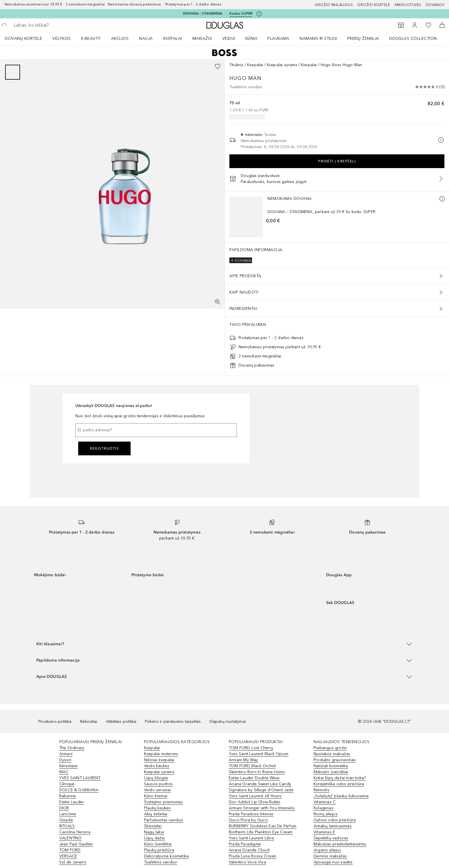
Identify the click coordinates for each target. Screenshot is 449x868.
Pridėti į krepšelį (337, 161)
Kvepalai (173, 39)
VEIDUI (229, 39)
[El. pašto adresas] (156, 430)
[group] (13, 107)
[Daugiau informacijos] (442, 199)
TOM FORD (70, 850)
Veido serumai (157, 790)
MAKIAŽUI (202, 39)
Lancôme (68, 814)
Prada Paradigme (245, 844)
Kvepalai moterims (161, 754)
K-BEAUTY (91, 39)
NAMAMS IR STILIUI (318, 39)
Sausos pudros (158, 784)
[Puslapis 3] (13, 107)
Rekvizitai (89, 722)
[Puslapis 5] (13, 141)
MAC (64, 772)
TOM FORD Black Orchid (252, 766)
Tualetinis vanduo (161, 862)
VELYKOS (62, 39)
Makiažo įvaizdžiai (331, 772)
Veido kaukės (157, 766)
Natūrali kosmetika (331, 766)
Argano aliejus (327, 850)
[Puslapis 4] (13, 124)
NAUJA (146, 39)
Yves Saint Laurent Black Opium (259, 754)
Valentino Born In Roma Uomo (257, 772)
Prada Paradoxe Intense (251, 814)
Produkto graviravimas (335, 760)
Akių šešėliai (156, 814)
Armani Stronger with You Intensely (262, 808)
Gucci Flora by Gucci (248, 820)
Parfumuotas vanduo (164, 820)
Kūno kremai (156, 796)
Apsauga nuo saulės (333, 862)
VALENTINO (71, 838)
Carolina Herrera (75, 832)
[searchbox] (56, 25)
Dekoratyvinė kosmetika (166, 856)
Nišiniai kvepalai (159, 760)
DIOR (64, 808)
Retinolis (321, 790)
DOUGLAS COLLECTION (413, 39)
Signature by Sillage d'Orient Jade (261, 790)
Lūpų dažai (154, 838)
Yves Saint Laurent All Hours (255, 796)
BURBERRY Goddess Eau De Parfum (263, 826)
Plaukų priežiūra (159, 850)
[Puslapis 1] (13, 72)
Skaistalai (153, 826)
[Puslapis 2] (13, 89)
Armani (66, 754)
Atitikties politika (121, 722)
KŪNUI (251, 39)
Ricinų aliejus (326, 814)
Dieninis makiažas (330, 856)
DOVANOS (435, 5)
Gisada (66, 820)
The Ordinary (72, 748)
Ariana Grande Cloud (249, 850)
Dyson (65, 760)
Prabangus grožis (330, 748)
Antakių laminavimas (333, 826)
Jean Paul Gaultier (76, 844)
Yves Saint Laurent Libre (251, 838)
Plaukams (278, 39)
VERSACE (68, 856)
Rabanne (68, 796)
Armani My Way (244, 760)
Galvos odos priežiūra (335, 820)
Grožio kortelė (374, 5)
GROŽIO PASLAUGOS (334, 5)
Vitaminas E (324, 832)
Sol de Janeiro (73, 862)
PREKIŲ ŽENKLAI (363, 39)
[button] (224, 644)
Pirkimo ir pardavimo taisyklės (173, 722)
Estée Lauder (72, 802)
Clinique (67, 784)
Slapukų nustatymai (228, 722)
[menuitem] (27, 38)
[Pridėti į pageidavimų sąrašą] (218, 66)
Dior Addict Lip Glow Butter (255, 802)
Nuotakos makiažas (332, 754)
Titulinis (236, 65)
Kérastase (69, 766)
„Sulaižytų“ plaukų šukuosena (341, 796)
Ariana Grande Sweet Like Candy (260, 784)
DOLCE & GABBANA (79, 790)
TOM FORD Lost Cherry (251, 748)
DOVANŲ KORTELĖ (23, 39)
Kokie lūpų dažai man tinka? (340, 778)
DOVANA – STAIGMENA (203, 13)
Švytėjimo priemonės (164, 802)
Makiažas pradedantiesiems (340, 844)
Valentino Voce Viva (247, 862)
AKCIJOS (120, 39)
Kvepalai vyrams (282, 65)
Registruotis (104, 448)
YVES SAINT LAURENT (80, 778)
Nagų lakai (154, 832)
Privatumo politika (55, 722)
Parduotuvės (408, 5)
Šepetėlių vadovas (331, 838)
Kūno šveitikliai (158, 844)
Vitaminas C (325, 802)
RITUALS (67, 826)
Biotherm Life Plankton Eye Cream (261, 832)
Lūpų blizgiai (156, 778)
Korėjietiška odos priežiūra (339, 784)
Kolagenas (324, 808)
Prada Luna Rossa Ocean (253, 856)
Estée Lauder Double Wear (254, 778)
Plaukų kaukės (157, 808)
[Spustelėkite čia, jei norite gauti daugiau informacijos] (259, 14)
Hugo (239, 78)
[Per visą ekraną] (218, 302)
